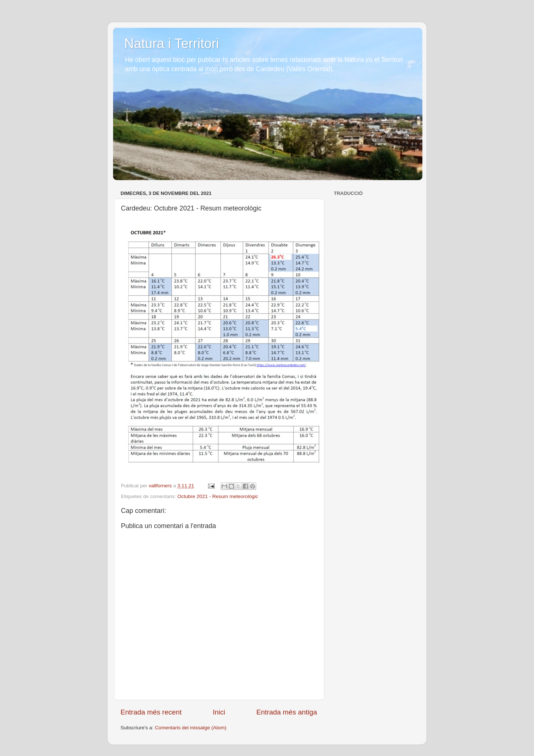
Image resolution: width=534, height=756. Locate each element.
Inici (219, 712)
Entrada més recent (151, 712)
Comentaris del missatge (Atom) (191, 728)
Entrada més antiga (287, 712)
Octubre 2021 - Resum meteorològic (218, 496)
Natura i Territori (172, 44)
